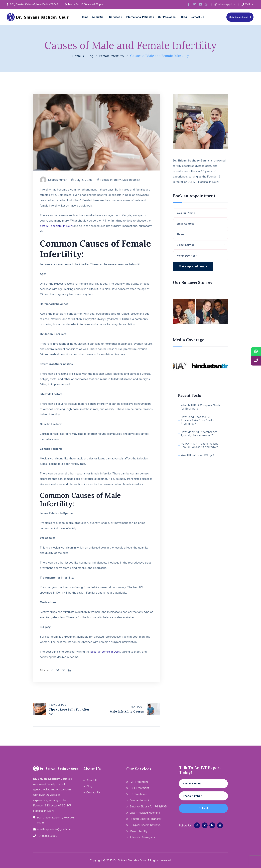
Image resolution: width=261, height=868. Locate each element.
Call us (248, 4)
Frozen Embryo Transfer (146, 819)
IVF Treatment (139, 782)
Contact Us (93, 792)
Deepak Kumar (58, 180)
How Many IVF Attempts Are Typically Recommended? (199, 434)
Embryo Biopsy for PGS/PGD (148, 806)
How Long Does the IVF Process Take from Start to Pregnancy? (198, 420)
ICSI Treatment (139, 788)
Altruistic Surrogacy (142, 837)
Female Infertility (112, 56)
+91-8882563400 (47, 836)
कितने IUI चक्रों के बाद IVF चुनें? (197, 455)
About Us (92, 780)
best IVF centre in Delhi (105, 652)
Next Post (137, 707)
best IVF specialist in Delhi (56, 226)
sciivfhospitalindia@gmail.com (54, 829)
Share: (44, 670)
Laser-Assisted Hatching (145, 813)
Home (75, 56)
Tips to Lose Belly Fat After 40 (69, 712)
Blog (89, 56)
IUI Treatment (138, 794)
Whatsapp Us (225, 4)
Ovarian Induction (141, 800)
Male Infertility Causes (127, 711)
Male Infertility (134, 180)
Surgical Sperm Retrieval (145, 825)
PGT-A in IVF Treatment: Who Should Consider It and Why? (200, 445)
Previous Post (58, 705)
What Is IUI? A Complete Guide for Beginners (200, 407)
